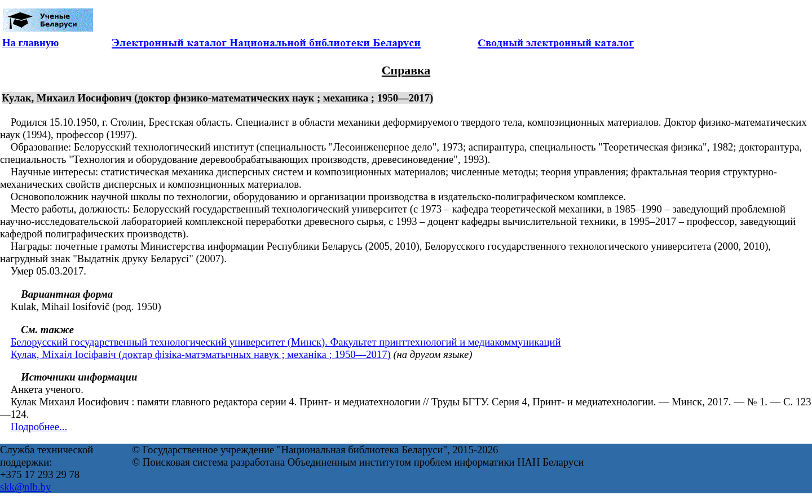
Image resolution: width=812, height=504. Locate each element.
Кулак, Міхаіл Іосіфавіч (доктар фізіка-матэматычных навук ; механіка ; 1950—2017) (201, 354)
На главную (30, 43)
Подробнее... (39, 426)
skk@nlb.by (25, 487)
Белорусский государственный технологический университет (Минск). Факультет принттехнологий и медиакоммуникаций (286, 342)
